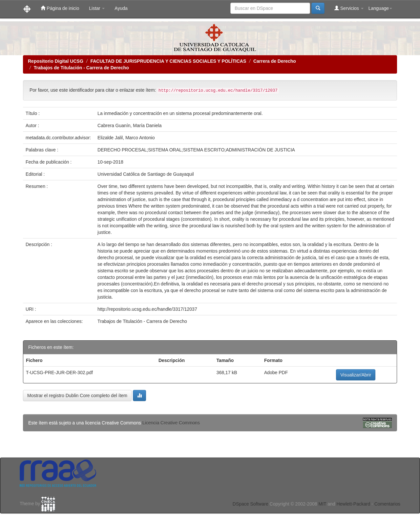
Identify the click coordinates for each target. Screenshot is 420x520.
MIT (322, 504)
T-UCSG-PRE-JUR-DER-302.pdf (59, 373)
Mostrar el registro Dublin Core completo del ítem (77, 396)
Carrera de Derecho (275, 61)
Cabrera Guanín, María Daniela (129, 125)
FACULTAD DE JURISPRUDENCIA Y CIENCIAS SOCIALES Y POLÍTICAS (168, 61)
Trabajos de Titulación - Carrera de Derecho (81, 68)
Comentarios (387, 504)
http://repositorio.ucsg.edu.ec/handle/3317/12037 (147, 309)
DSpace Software (251, 504)
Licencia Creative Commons (171, 423)
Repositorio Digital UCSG (56, 61)
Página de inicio (60, 8)
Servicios (349, 8)
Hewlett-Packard (353, 504)
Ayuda (121, 8)
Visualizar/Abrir (356, 375)
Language (380, 8)
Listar (97, 8)
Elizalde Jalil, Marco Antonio (126, 138)
